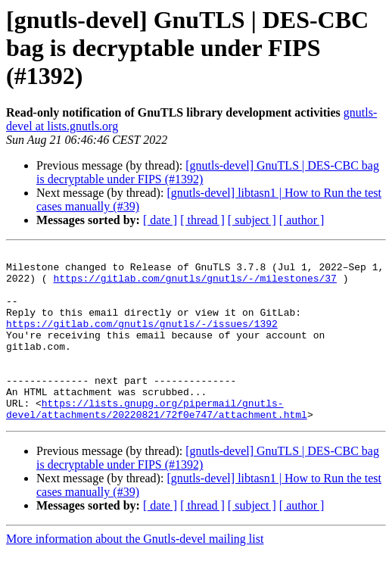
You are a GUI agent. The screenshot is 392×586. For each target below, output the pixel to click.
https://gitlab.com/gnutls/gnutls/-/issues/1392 (142, 339)
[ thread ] (202, 220)
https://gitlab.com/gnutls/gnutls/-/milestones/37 (194, 285)
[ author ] (302, 220)
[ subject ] (252, 220)
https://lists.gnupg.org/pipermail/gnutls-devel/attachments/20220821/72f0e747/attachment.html (157, 441)
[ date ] (160, 220)
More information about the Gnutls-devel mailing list (135, 573)
